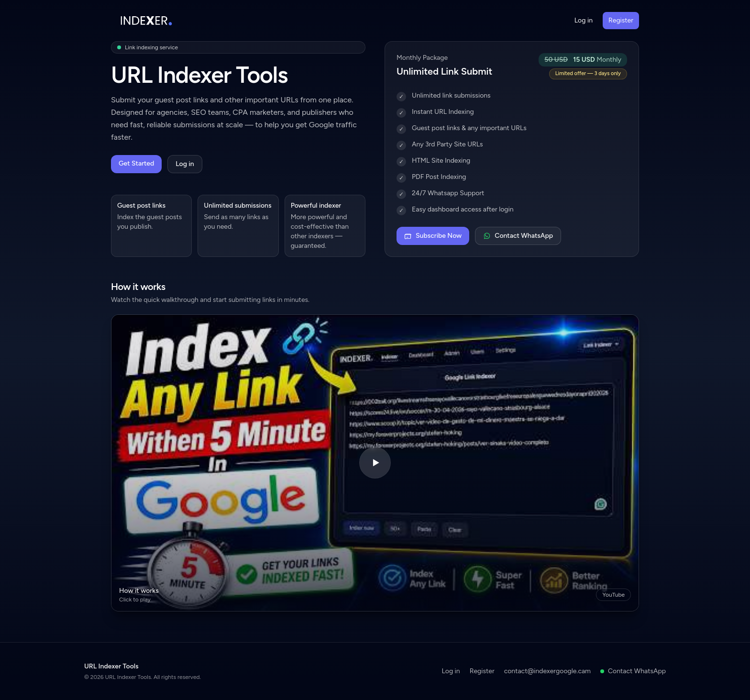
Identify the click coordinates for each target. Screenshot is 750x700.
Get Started (136, 163)
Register (621, 20)
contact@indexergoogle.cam (547, 671)
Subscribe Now (433, 236)
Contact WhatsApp (518, 236)
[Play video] (375, 463)
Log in (584, 20)
